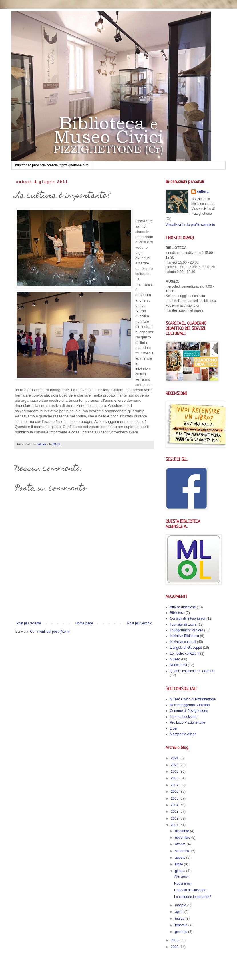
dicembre (183, 831)
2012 (175, 818)
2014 (175, 805)
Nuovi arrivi (178, 665)
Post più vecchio (140, 623)
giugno (181, 871)
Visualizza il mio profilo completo (190, 225)
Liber (174, 728)
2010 (175, 940)
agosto (181, 857)
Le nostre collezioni (185, 654)
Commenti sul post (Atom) (50, 632)
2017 (175, 785)
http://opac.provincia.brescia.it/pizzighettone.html (52, 165)
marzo (180, 919)
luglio (179, 864)
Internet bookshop (184, 717)
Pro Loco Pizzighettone (187, 722)
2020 (175, 765)
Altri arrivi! (182, 877)
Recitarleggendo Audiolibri (190, 705)
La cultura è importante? (193, 897)
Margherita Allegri (183, 734)
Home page (84, 623)
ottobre (181, 844)
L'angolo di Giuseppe (186, 648)
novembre (183, 838)
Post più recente (29, 623)
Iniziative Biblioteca (184, 636)
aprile (180, 912)
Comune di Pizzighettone (189, 711)
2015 (175, 798)
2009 (175, 947)
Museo (175, 659)
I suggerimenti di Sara (187, 630)
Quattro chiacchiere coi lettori (192, 671)
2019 (175, 772)
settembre (183, 851)
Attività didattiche (183, 607)
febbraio (182, 925)
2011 (175, 825)
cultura (203, 192)
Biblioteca (177, 613)
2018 (175, 778)
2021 (175, 758)
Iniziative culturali (183, 642)
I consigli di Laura (183, 624)
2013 (175, 812)
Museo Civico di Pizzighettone (193, 699)
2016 (175, 792)
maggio (181, 905)
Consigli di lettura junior (188, 618)
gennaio (182, 932)
